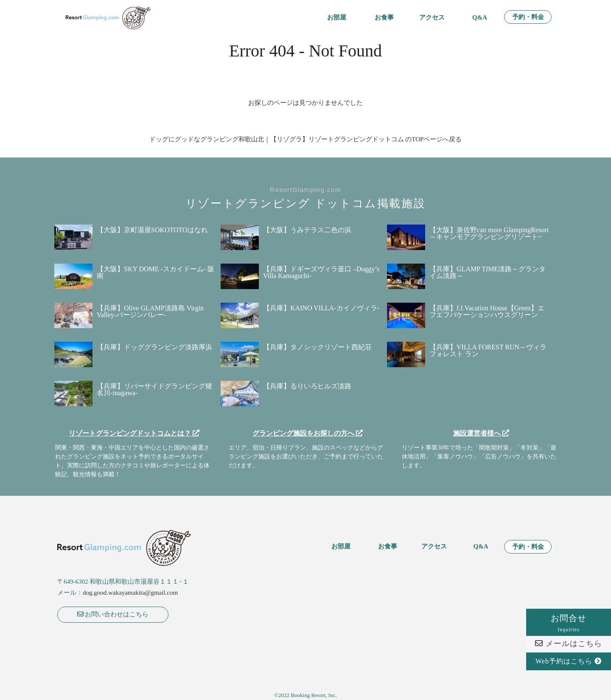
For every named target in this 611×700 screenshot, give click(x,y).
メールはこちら (569, 644)
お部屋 (337, 18)
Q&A (480, 18)
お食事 (384, 18)
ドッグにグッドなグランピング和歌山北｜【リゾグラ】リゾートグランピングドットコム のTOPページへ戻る (306, 139)
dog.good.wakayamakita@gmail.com (130, 593)
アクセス (432, 18)
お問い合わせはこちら (113, 614)
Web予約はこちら (569, 661)
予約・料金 (528, 17)
